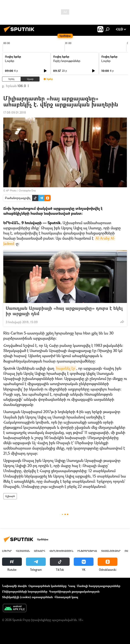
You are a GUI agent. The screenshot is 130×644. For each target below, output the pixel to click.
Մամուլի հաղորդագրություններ (99, 586)
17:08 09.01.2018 (15, 112)
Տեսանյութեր (111, 551)
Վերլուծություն (61, 551)
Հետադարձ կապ (66, 597)
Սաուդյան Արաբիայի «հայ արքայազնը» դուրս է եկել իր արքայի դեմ (64, 311)
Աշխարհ (10, 496)
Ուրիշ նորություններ (67, 61)
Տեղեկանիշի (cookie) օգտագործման (27, 597)
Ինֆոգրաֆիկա (87, 551)
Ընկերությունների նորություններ (25, 591)
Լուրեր (10, 61)
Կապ (72, 586)
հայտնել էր (66, 368)
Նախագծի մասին (14, 586)
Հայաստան (23, 551)
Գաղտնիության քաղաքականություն (74, 591)
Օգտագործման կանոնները (47, 586)
